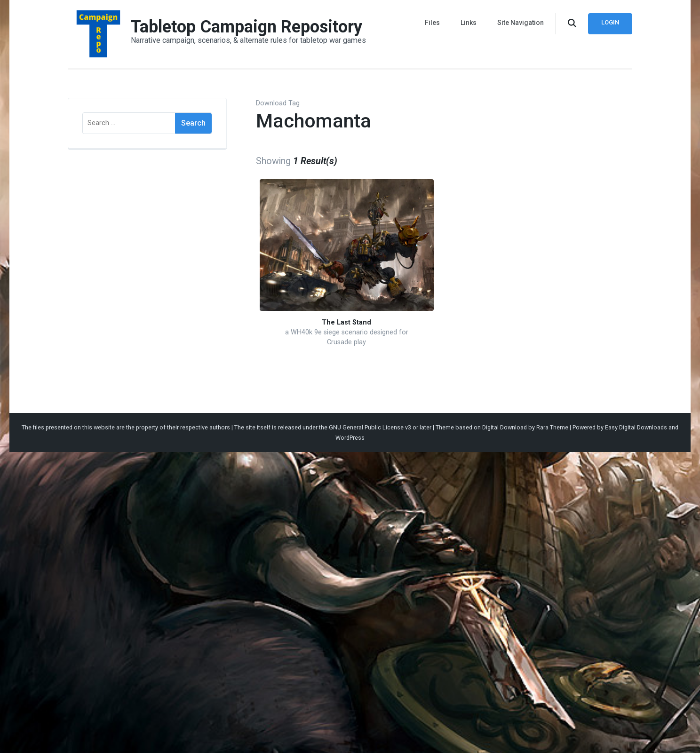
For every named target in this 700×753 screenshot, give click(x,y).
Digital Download (505, 427)
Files (432, 23)
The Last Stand (346, 322)
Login (610, 22)
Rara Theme (552, 427)
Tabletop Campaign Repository (247, 27)
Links (469, 23)
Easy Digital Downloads (636, 427)
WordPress (350, 438)
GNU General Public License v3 (370, 427)
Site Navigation (521, 23)
